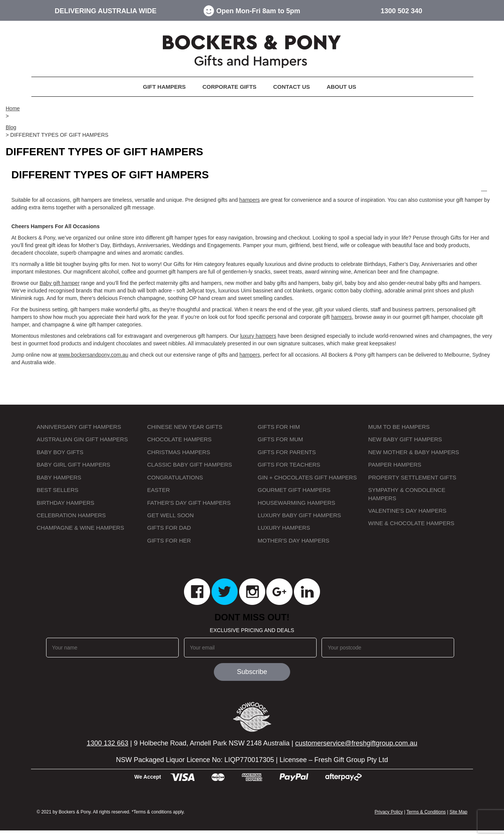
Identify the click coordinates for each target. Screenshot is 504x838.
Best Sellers (58, 490)
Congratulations (175, 477)
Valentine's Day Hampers (407, 511)
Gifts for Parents (287, 452)
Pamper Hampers (395, 465)
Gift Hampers (164, 87)
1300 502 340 (401, 11)
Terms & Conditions (426, 812)
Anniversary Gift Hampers (79, 427)
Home (13, 108)
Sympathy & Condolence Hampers (407, 494)
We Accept (148, 777)
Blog (11, 127)
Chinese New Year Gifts (185, 427)
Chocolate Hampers (180, 439)
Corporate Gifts (230, 87)
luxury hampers (258, 336)
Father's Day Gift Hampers (189, 503)
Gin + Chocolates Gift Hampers (307, 477)
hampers (249, 200)
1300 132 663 (107, 743)
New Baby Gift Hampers (405, 439)
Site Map (458, 812)
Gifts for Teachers (289, 465)
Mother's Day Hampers (294, 540)
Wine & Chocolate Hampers (411, 523)
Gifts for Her (169, 540)
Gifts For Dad (169, 528)
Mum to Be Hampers (399, 427)
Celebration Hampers (71, 515)
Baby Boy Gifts (60, 452)
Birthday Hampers (66, 503)
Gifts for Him (279, 427)
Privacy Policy (389, 812)
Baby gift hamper (60, 283)
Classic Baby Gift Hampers (190, 465)
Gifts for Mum (280, 439)
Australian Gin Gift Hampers (82, 439)
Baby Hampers (59, 477)
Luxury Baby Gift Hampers (299, 515)
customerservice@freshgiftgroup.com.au (356, 743)
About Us (341, 87)
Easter (159, 490)
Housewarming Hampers (296, 503)
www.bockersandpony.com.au (94, 355)
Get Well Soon (171, 515)
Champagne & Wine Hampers (80, 528)
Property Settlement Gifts (412, 477)
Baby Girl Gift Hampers (73, 465)
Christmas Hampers (179, 452)
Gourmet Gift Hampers (294, 490)
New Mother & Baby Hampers (414, 452)
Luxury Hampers (284, 528)
